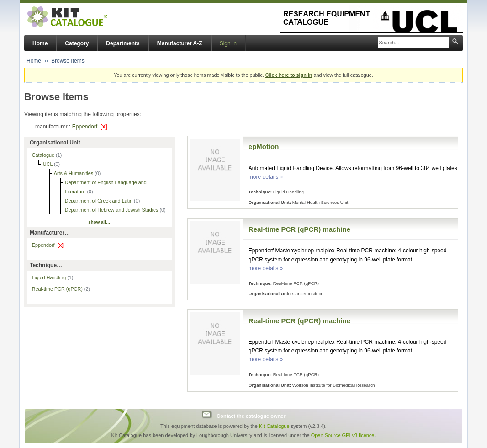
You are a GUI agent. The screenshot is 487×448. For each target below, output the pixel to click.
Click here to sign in (289, 75)
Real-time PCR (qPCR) (61, 289)
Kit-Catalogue (274, 426)
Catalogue (44, 155)
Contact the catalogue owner (251, 416)
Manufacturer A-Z (180, 43)
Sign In (228, 43)
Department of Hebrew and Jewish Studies (112, 210)
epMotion (264, 147)
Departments (123, 43)
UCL (48, 164)
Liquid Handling (53, 277)
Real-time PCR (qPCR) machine (299, 229)
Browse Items (68, 61)
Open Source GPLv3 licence (343, 435)
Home (40, 43)
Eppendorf (90, 127)
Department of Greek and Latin (99, 201)
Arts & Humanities (74, 173)
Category (77, 43)
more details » (266, 177)
